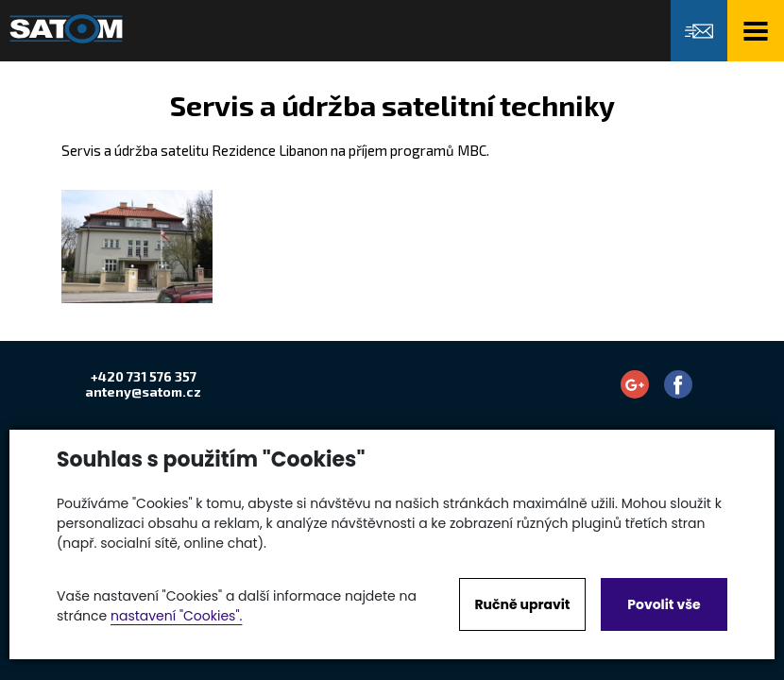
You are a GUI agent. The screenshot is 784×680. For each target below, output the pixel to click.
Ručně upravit (522, 604)
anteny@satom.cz (143, 391)
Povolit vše (664, 604)
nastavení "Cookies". (176, 616)
